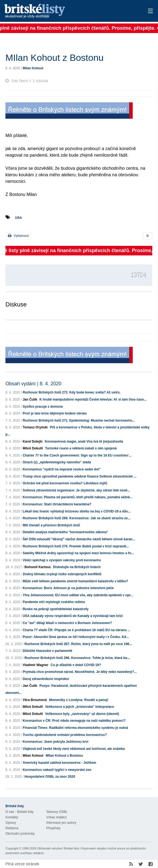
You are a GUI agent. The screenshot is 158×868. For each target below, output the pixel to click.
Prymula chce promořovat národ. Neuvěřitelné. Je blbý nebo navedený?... (80, 672)
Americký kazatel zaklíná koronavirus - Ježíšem (59, 763)
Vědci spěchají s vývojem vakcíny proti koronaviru (62, 560)
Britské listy (63, 11)
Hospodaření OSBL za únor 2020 (50, 777)
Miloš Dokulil (33, 448)
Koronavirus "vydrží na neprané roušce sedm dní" (61, 469)
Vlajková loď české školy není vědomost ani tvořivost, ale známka (74, 749)
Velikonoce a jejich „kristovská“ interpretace (80, 707)
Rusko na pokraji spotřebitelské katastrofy (55, 609)
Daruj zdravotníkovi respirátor (46, 679)
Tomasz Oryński (35, 427)
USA (18, 218)
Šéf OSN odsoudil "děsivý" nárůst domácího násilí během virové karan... (79, 539)
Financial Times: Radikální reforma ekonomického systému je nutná (75, 728)
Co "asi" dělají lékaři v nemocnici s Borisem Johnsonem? (67, 623)
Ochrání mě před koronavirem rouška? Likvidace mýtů (65, 483)
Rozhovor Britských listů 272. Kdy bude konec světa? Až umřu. (72, 392)
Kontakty (12, 817)
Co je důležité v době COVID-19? (76, 665)
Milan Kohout (33, 68)
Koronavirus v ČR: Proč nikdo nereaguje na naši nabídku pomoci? (74, 721)
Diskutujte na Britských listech (77, 567)
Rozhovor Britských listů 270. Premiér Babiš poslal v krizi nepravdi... (76, 546)
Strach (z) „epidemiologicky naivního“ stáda (57, 462)
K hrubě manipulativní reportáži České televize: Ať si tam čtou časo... (93, 399)
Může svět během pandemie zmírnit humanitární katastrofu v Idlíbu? (75, 581)
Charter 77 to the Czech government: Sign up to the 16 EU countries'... (77, 455)
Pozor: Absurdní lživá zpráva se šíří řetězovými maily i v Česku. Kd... (76, 637)
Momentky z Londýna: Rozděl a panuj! (79, 700)
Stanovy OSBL (57, 812)
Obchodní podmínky (20, 834)
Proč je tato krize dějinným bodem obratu (55, 413)
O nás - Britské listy (19, 812)
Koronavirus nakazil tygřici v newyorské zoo (57, 770)
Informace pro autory (61, 823)
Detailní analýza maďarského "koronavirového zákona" (65, 532)
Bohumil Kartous (38, 567)
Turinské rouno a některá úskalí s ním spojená (81, 448)
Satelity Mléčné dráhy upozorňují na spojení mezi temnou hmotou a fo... (78, 553)
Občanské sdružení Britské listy (58, 848)
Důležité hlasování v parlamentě (47, 651)
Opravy (11, 823)
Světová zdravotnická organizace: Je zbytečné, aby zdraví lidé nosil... (76, 490)
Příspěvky (53, 828)
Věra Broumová (35, 700)
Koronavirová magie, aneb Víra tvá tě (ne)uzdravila (84, 442)
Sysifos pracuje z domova (43, 407)
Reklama (12, 828)
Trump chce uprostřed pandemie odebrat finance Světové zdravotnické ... (79, 476)
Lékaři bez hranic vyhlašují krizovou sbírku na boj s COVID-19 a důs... (77, 511)
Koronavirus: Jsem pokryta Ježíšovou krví (55, 742)
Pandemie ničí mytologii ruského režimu (54, 602)
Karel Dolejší (32, 442)
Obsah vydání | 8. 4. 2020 (33, 384)
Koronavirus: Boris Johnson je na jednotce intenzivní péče (68, 588)
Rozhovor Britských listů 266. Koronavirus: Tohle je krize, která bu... (77, 658)
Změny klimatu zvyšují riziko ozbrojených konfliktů (62, 574)
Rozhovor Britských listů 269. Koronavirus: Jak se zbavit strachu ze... (76, 518)
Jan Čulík (30, 399)
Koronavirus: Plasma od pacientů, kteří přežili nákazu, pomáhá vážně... (78, 497)
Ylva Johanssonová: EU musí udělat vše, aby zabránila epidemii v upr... (78, 595)
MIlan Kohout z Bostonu (64, 756)
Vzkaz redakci (56, 817)
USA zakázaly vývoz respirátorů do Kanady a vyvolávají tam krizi (73, 616)
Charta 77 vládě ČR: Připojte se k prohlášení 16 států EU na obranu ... (76, 630)
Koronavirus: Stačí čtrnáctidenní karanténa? (57, 504)
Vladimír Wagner (35, 665)
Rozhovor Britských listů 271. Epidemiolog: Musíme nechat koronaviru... (79, 420)
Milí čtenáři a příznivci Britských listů (51, 525)
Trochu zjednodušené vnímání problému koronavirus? (65, 735)
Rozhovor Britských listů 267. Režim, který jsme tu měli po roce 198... (78, 644)
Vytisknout (18, 236)
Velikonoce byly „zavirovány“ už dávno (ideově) (82, 714)
